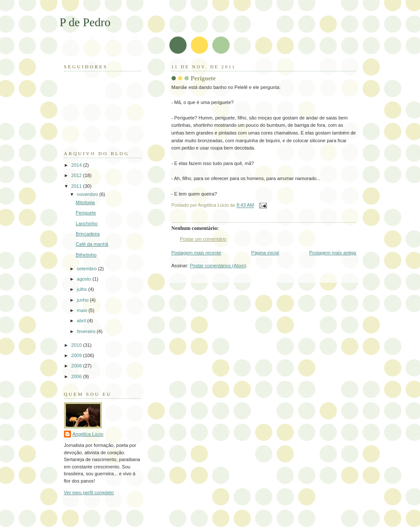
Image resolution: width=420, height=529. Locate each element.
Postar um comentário (203, 239)
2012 (77, 175)
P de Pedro (85, 22)
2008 (77, 366)
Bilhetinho (86, 255)
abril (82, 321)
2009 (77, 355)
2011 (77, 186)
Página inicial (265, 253)
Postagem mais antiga (333, 253)
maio (83, 310)
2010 (77, 345)
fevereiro (87, 331)
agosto (85, 279)
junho (83, 300)
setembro (87, 269)
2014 (77, 165)
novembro (88, 194)
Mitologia (85, 202)
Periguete (203, 78)
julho (83, 289)
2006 (77, 376)
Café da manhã (92, 244)
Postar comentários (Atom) (218, 266)
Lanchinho (87, 223)
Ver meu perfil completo (89, 492)
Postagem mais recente (196, 253)
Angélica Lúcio (88, 434)
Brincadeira (88, 234)
